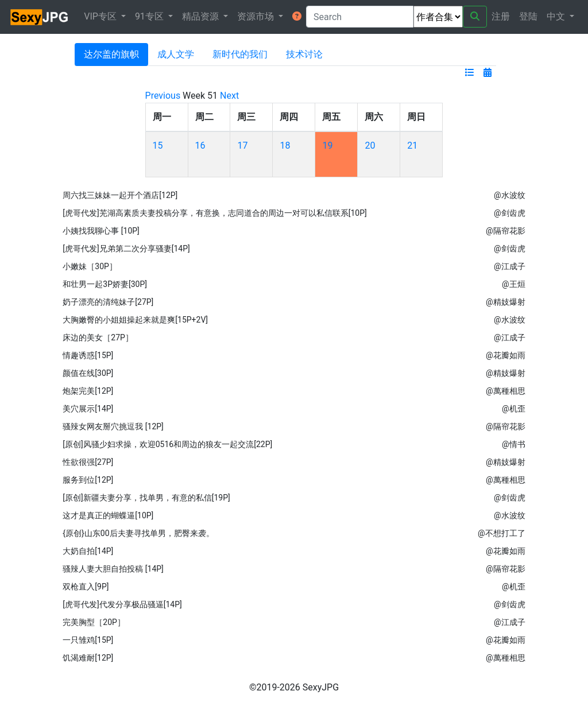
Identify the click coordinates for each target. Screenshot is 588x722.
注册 (501, 16)
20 (370, 145)
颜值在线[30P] (88, 373)
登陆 (528, 16)
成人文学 (176, 54)
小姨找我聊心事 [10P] (101, 231)
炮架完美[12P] (88, 391)
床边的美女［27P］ (98, 337)
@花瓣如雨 (506, 355)
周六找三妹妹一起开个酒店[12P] (120, 195)
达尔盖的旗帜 (111, 54)
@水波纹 (510, 195)
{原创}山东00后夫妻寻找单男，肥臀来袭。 (138, 533)
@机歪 (514, 409)
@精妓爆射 (506, 302)
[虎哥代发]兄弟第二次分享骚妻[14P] (126, 249)
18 (285, 145)
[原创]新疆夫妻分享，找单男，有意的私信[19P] (146, 498)
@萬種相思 (506, 391)
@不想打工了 (502, 533)
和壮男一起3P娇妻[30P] (105, 284)
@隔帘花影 (506, 231)
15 (158, 145)
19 (327, 145)
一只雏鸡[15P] (88, 640)
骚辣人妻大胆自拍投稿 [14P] (113, 569)
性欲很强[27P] (88, 462)
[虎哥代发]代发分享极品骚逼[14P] (122, 604)
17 (242, 145)
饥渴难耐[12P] (88, 658)
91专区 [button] (150, 16)
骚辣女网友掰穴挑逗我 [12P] (113, 426)
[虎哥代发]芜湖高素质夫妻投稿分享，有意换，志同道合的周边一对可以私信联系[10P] (214, 213)
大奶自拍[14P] (88, 551)
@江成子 (510, 266)
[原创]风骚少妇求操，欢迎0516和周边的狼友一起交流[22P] (167, 444)
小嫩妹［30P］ (90, 266)
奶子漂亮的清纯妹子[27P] (108, 302)
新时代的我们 (240, 54)
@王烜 (514, 284)
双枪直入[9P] (86, 587)
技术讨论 (304, 54)
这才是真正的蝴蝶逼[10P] (108, 515)
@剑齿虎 (510, 213)
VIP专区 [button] (101, 16)
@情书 (514, 444)
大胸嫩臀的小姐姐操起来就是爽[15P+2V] (135, 320)
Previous (163, 96)
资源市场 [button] (257, 16)
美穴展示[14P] (88, 409)
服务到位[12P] (88, 480)
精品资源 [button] (202, 16)
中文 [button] (557, 16)
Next (229, 96)
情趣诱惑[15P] (88, 355)
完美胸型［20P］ (94, 622)
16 (200, 145)
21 (412, 145)
